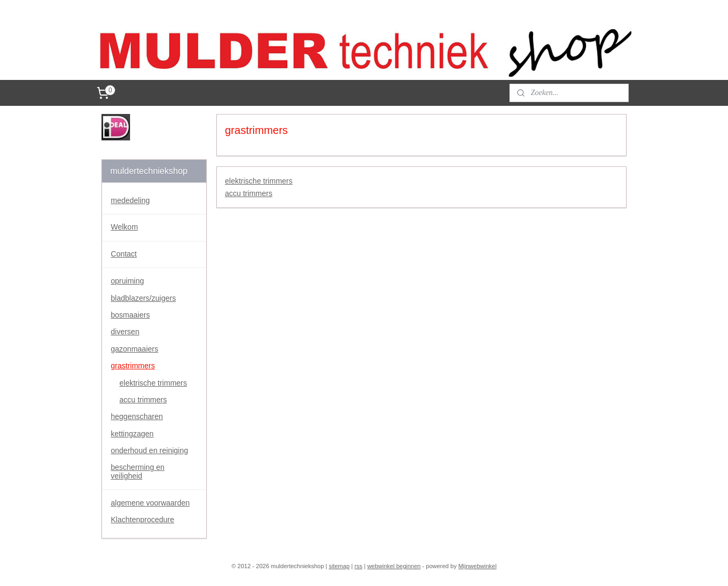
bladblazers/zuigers (143, 298)
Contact (124, 254)
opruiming (127, 281)
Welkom (124, 227)
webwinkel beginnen (394, 566)
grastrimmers (133, 366)
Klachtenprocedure (142, 520)
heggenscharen (137, 416)
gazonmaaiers (134, 349)
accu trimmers (248, 193)
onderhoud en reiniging (149, 450)
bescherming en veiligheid (138, 471)
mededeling (130, 200)
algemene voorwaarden (150, 503)
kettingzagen (132, 434)
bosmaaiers (130, 315)
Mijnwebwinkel (477, 566)
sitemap (339, 566)
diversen (125, 332)
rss (359, 566)
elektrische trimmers (258, 181)
